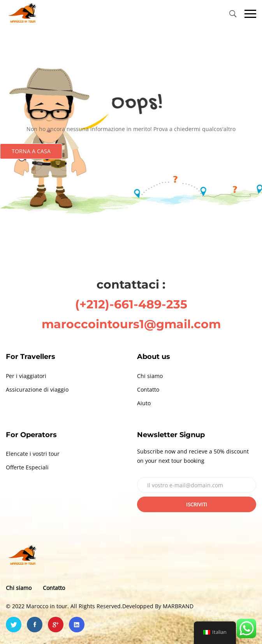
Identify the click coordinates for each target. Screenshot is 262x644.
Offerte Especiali (27, 467)
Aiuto (144, 403)
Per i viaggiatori (26, 376)
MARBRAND (178, 606)
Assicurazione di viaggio (37, 389)
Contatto (148, 389)
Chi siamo (150, 376)
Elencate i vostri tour (33, 454)
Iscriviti (197, 504)
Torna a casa (31, 151)
